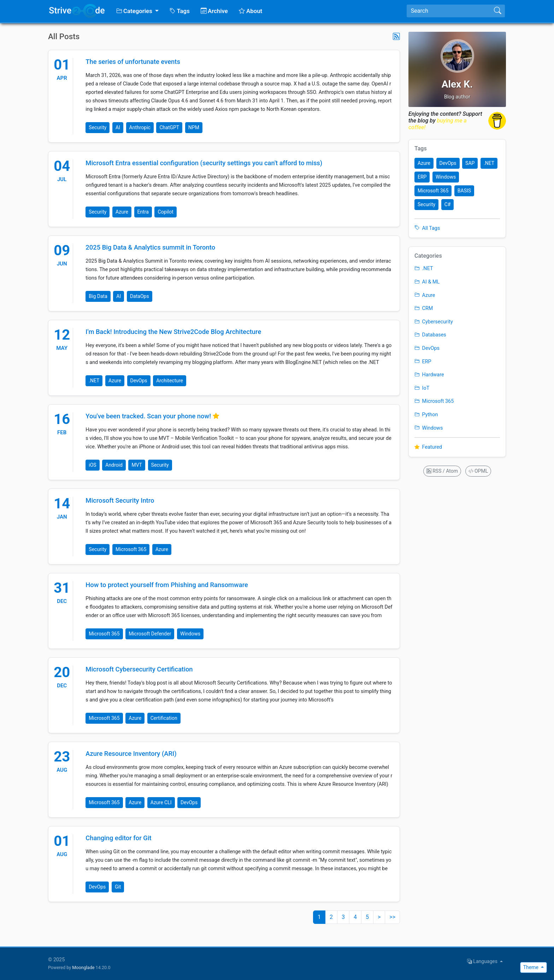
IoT (422, 388)
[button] (137, 11)
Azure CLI (161, 802)
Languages (483, 961)
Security (98, 127)
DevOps (139, 381)
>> (392, 917)
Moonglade (83, 967)
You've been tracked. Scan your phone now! (149, 416)
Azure (122, 212)
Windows (190, 634)
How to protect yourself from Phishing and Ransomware (167, 585)
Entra (143, 212)
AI (118, 127)
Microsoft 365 (131, 549)
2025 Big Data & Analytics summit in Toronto (150, 247)
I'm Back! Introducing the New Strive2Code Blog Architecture (173, 332)
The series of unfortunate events (133, 62)
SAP (470, 163)
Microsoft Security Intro (120, 500)
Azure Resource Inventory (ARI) (131, 754)
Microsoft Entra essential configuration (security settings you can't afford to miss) (204, 163)
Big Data (98, 296)
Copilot (165, 212)
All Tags (427, 228)
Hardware (429, 375)
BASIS (464, 191)
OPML (478, 471)
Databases (430, 335)
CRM (424, 308)
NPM (194, 127)
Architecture (170, 381)
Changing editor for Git (118, 838)
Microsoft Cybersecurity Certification (139, 669)
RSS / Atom (442, 471)
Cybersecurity (434, 322)
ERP (422, 177)
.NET (94, 381)
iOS (92, 465)
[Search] (449, 11)
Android (114, 465)
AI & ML (427, 282)
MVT (137, 465)
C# (448, 204)
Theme (532, 967)
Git (118, 887)
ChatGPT (169, 127)
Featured (428, 447)
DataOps (140, 296)
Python (426, 415)
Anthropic (140, 127)
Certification (164, 718)
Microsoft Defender (150, 634)
